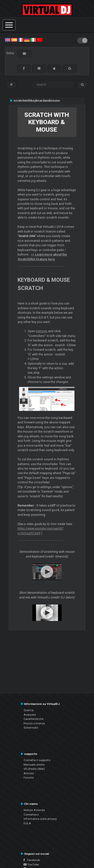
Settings (42, 331)
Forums (29, 778)
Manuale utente (34, 765)
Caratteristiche (33, 719)
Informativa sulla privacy (40, 819)
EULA (27, 823)
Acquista (30, 715)
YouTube (31, 865)
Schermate (31, 728)
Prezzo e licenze (34, 723)
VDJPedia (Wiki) (34, 769)
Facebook (32, 860)
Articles (29, 773)
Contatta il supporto (37, 760)
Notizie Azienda (34, 810)
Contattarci (31, 815)
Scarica (29, 710)
